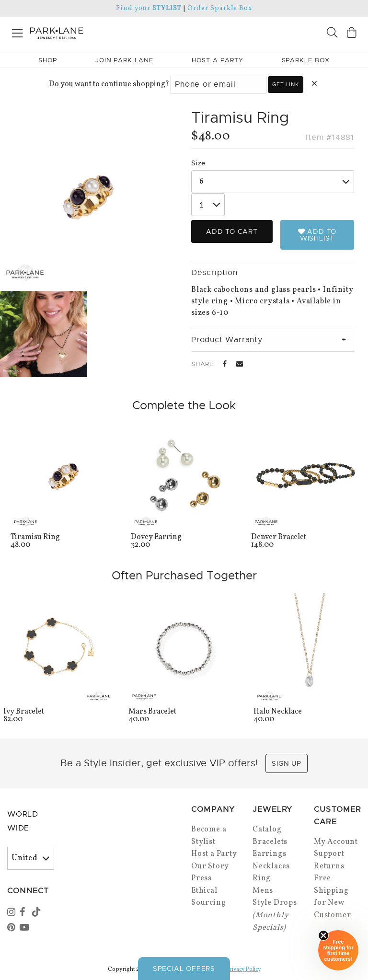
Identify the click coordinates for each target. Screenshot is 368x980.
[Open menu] (17, 31)
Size (198, 163)
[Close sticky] (323, 935)
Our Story (210, 866)
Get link (285, 84)
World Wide (23, 821)
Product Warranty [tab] (227, 340)
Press (201, 878)
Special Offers (184, 968)
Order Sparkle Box (220, 8)
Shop (48, 60)
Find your (149, 8)
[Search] (332, 34)
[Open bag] (352, 34)
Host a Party (214, 854)
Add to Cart (232, 231)
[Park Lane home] (92, 32)
